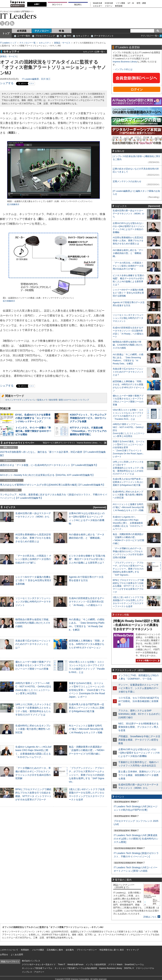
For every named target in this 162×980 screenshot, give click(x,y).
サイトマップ (133, 950)
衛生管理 (53, 400)
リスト (32, 83)
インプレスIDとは (124, 69)
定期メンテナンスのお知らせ (127, 181)
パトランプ (84, 400)
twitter (2, 23)
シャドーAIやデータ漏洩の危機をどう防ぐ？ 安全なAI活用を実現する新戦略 (33, 580)
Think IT (62, 964)
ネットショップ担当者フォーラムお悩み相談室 (76, 968)
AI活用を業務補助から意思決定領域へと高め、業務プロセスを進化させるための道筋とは (33, 538)
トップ (6, 33)
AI (61, 36)
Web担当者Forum (75, 964)
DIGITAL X (129, 968)
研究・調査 (141, 3)
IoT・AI (131, 3)
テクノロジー (42, 31)
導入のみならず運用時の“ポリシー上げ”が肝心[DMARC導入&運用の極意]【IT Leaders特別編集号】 (53, 485)
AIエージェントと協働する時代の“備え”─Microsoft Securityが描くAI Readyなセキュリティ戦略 (86, 729)
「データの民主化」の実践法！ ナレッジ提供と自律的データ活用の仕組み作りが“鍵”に (33, 559)
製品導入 (78, 5)
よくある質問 (17, 955)
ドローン (109, 6)
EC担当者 (109, 3)
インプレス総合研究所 (96, 964)
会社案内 (70, 950)
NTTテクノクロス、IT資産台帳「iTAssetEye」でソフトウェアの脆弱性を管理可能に (88, 431)
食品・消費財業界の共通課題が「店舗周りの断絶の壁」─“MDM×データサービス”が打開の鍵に (87, 750)
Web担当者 (98, 3)
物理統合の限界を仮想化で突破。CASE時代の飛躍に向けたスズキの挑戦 (33, 623)
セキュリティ (83, 36)
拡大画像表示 (13, 204)
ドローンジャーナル (145, 968)
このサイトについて (9, 950)
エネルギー (98, 6)
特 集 (62, 31)
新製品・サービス (62, 43)
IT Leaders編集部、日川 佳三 (36, 79)
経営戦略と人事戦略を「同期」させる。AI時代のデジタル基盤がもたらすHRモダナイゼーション (87, 644)
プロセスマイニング (45, 36)
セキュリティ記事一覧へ (94, 52)
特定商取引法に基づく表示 (112, 950)
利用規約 (25, 950)
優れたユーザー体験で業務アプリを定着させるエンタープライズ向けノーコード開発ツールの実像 (33, 665)
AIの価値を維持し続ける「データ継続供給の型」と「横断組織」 (128, 253)
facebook (7, 23)
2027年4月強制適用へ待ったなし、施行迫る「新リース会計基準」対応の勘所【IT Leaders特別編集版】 (53, 454)
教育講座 (119, 6)
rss (12, 23)
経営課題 (22, 31)
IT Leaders (18, 16)
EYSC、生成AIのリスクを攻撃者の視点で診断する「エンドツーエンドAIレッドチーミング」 (33, 418)
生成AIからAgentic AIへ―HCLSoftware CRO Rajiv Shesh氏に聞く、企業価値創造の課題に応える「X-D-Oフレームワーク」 (128, 523)
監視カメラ (42, 400)
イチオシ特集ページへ (147, 661)
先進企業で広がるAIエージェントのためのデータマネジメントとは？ (33, 644)
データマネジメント (104, 36)
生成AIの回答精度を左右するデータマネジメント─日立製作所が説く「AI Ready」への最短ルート (87, 602)
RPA (69, 36)
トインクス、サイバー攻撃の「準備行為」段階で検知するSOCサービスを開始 (33, 431)
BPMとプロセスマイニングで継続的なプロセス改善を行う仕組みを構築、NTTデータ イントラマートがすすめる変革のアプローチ (128, 586)
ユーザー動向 (24, 36)
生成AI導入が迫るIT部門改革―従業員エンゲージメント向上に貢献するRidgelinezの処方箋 (87, 708)
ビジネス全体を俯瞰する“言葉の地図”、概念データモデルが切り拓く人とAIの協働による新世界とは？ (87, 559)
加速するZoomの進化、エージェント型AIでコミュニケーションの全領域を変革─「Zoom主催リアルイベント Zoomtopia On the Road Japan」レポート (87, 690)
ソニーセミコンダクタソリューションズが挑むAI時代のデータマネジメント (33, 602)
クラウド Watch (115, 964)
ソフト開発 (120, 3)
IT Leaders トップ (8, 43)
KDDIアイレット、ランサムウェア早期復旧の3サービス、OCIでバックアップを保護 (88, 418)
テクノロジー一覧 (28, 43)
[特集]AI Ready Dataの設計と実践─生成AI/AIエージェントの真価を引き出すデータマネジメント (136, 625)
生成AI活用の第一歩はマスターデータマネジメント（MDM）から (129, 214)
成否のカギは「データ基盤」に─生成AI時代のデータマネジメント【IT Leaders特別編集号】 (49, 465)
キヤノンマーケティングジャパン (20, 400)
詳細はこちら (150, 917)
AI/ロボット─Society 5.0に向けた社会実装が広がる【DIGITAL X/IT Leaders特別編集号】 (47, 475)
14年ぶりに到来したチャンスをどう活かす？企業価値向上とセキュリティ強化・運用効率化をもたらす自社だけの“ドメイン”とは (128, 468)
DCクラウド (57, 5)
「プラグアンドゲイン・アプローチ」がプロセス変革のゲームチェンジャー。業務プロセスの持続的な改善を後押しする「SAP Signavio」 (87, 775)
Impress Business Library (125, 62)
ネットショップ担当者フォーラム (37, 968)
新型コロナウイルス (68, 400)
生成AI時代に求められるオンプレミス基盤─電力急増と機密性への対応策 (33, 729)
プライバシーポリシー (87, 950)
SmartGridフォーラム (134, 964)
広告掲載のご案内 (55, 950)
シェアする (7, 83)
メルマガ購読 (38, 950)
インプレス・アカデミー (33, 972)
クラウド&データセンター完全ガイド (39, 964)
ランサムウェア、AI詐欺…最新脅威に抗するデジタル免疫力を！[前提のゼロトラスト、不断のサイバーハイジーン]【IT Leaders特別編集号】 (53, 496)
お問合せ (4, 955)
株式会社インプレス (31, 961)
